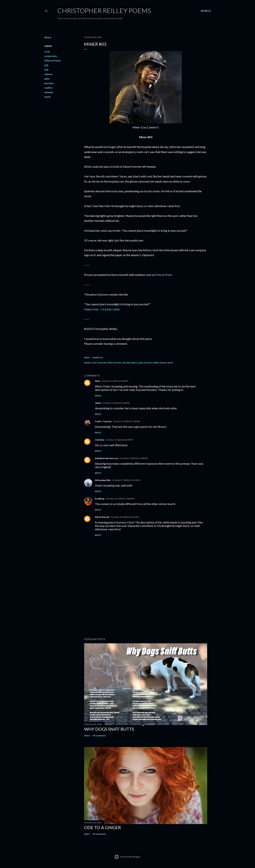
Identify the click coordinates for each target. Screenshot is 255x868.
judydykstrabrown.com (106, 458)
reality (48, 88)
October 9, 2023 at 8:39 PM (119, 440)
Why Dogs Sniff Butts (109, 729)
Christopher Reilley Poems (104, 10)
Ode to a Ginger (103, 827)
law (46, 70)
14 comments (99, 736)
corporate (51, 56)
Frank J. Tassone (103, 421)
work (47, 97)
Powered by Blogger (127, 857)
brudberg (100, 499)
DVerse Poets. (164, 275)
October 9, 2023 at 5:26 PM (116, 403)
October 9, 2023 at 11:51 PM (126, 480)
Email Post (98, 357)
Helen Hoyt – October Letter (102, 309)
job (46, 65)
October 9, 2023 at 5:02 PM (115, 381)
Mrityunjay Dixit (103, 480)
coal (47, 51)
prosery (49, 83)
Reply (98, 396)
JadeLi (98, 403)
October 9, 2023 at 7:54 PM (126, 421)
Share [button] (48, 37)
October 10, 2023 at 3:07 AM (125, 517)
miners (48, 74)
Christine (100, 440)
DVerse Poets (53, 61)
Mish (97, 381)
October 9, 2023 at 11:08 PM (134, 458)
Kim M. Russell (102, 517)
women (49, 92)
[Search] (206, 11)
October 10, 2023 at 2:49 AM (120, 499)
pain (47, 79)
